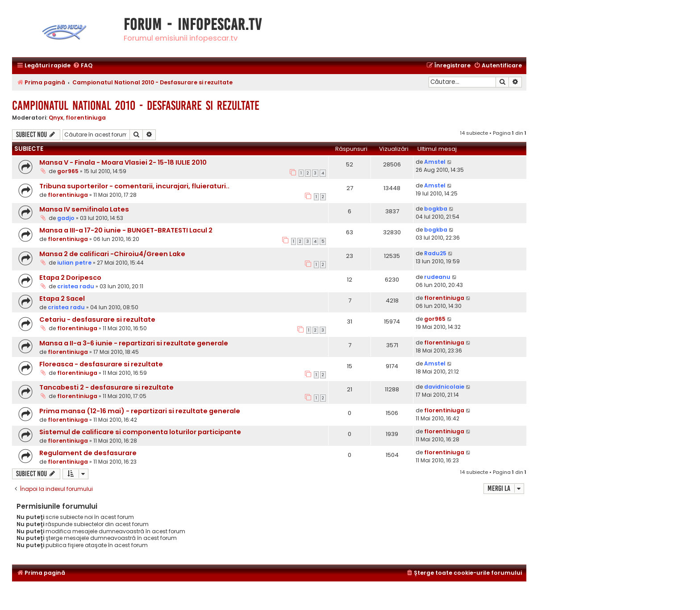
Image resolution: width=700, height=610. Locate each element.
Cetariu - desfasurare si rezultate (97, 320)
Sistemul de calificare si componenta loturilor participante (140, 432)
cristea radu (76, 286)
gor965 (68, 171)
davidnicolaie (444, 387)
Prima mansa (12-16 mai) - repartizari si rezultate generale (140, 411)
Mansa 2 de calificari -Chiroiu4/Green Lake (112, 254)
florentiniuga (86, 118)
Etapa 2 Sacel (62, 299)
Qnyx (56, 118)
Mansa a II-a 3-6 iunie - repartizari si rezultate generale (134, 343)
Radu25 (435, 253)
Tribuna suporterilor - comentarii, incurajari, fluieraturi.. (134, 186)
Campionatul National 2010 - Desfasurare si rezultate (136, 106)
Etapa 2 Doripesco (70, 278)
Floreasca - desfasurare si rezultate (101, 364)
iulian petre (74, 263)
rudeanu (437, 277)
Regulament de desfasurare (88, 453)
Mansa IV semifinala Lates (84, 209)
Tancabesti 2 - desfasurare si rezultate (106, 387)
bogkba (436, 209)
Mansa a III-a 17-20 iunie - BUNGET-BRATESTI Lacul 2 (126, 230)
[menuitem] (83, 66)
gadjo (66, 218)
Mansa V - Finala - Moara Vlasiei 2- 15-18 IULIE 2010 (123, 162)
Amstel (435, 162)
